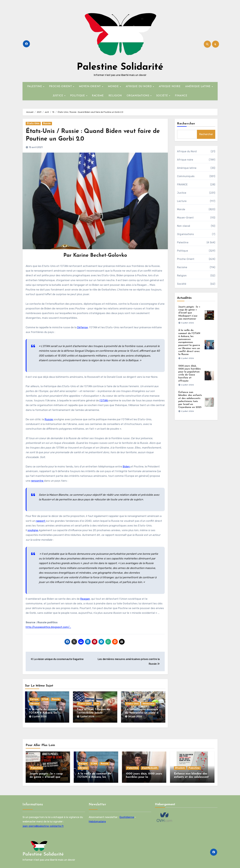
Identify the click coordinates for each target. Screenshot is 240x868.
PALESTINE (35, 87)
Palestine (183, 242)
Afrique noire (185, 160)
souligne (33, 530)
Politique (182, 251)
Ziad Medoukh (150, 767)
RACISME (98, 96)
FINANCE (181, 96)
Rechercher (186, 124)
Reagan (85, 599)
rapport (41, 521)
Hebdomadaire (97, 820)
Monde (181, 209)
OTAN (45, 699)
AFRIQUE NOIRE (170, 87)
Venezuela (148, 704)
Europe (34, 699)
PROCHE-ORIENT (61, 87)
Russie (47, 123)
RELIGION (115, 96)
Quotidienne (127, 816)
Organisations (186, 234)
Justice (182, 193)
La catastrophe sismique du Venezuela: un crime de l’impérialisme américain (142, 713)
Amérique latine (187, 168)
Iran (97, 704)
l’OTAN (104, 400)
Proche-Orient (186, 259)
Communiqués (186, 176)
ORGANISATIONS (138, 96)
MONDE (114, 87)
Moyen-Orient (185, 218)
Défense (83, 327)
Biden (127, 466)
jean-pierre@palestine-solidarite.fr (43, 825)
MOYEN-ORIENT (90, 87)
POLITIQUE (78, 96)
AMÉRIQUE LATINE (198, 87)
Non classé (184, 226)
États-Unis (33, 123)
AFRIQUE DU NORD (139, 87)
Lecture (182, 201)
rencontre (37, 481)
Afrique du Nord (187, 151)
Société (182, 284)
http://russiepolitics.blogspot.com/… (48, 627)
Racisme (182, 267)
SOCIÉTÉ (163, 96)
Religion (182, 276)
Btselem (180, 767)
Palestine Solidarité (120, 67)
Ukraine (35, 704)
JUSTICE (58, 96)
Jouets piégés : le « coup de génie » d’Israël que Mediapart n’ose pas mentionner (189, 313)
